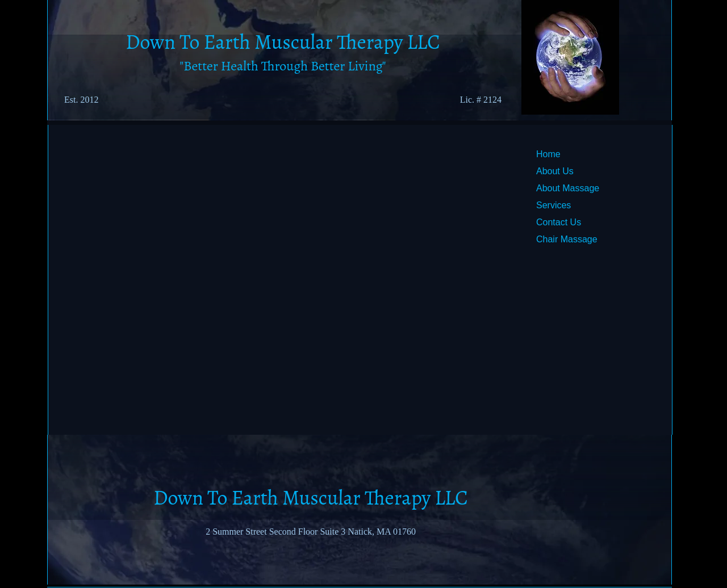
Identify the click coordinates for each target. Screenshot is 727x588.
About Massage (568, 188)
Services (553, 205)
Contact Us (559, 222)
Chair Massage (567, 239)
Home (548, 154)
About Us (555, 171)
